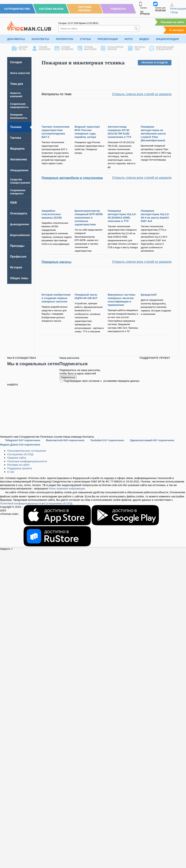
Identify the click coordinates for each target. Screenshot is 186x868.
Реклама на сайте (173, 22)
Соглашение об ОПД (20, 454)
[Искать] (136, 29)
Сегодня (16, 62)
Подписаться (68, 377)
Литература (64, 39)
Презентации (108, 39)
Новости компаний (16, 95)
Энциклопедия (167, 39)
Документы (16, 39)
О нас (11, 472)
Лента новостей (20, 73)
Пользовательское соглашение (27, 451)
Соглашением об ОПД (58, 503)
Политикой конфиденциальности (21, 503)
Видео (144, 39)
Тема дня (17, 84)
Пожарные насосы (56, 262)
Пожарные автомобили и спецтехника (72, 178)
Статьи (85, 39)
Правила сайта (17, 458)
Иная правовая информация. (68, 488)
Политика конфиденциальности (27, 461)
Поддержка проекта (20, 468)
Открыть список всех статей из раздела (142, 94)
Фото (129, 39)
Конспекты (40, 39)
